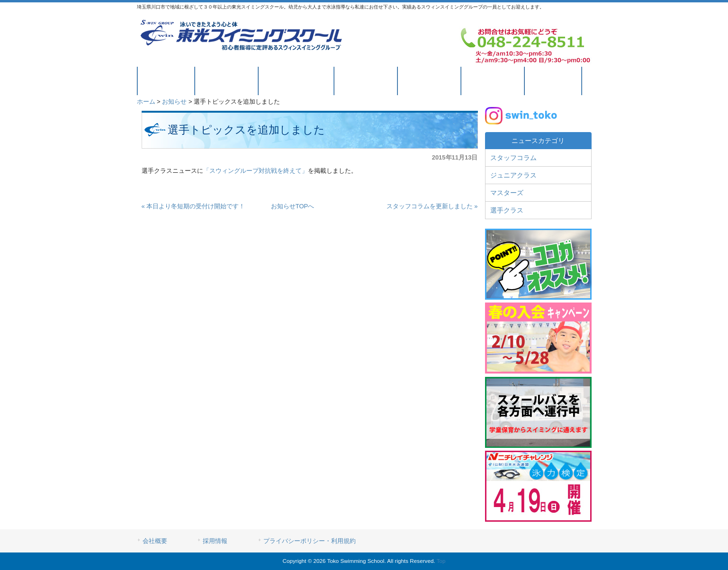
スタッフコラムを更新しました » (432, 206)
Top (441, 561)
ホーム (146, 102)
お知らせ (174, 102)
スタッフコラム (513, 158)
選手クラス (507, 210)
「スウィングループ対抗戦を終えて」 (256, 171)
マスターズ (507, 193)
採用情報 (215, 541)
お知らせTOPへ (293, 206)
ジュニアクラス (513, 175)
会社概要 (155, 541)
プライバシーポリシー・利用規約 (310, 541)
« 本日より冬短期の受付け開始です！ (193, 206)
